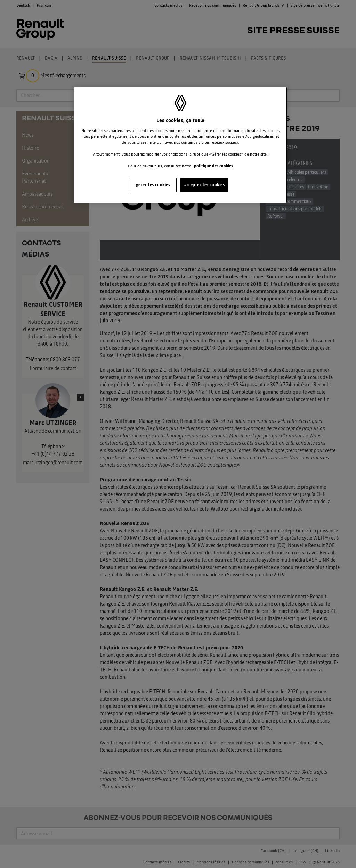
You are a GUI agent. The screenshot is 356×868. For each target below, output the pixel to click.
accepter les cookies (204, 185)
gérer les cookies (153, 185)
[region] (180, 145)
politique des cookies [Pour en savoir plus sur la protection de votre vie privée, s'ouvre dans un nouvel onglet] (213, 166)
